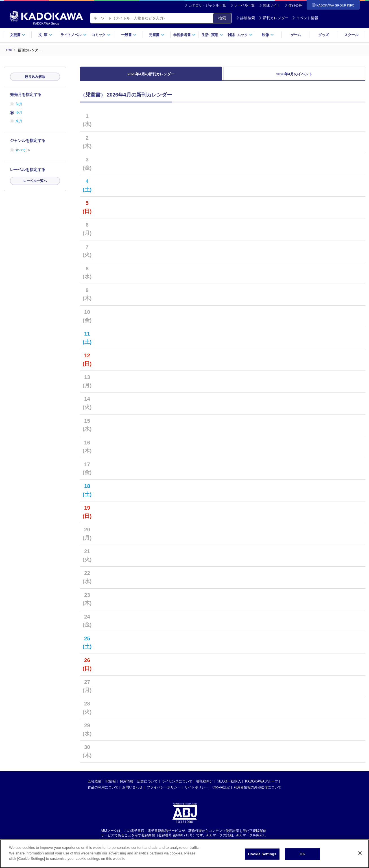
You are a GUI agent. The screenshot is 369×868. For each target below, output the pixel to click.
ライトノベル (73, 35)
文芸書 (18, 35)
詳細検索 (246, 18)
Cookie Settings (262, 854)
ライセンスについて (177, 784)
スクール (351, 35)
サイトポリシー (196, 790)
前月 (19, 104)
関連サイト (272, 5)
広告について (147, 784)
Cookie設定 (221, 790)
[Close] (360, 853)
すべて (21, 150)
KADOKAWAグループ (261, 784)
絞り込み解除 (35, 77)
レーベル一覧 (244, 5)
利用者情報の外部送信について (257, 790)
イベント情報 (305, 18)
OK (302, 854)
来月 (19, 121)
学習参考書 (185, 35)
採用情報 (126, 784)
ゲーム (296, 35)
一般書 (129, 35)
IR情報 (111, 784)
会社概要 (95, 784)
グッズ (323, 35)
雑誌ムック (240, 35)
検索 (222, 18)
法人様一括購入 (229, 784)
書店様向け (205, 784)
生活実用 (212, 35)
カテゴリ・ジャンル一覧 (207, 5)
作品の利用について (103, 790)
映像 (268, 35)
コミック (101, 35)
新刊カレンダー (274, 18)
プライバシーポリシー (164, 790)
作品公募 (295, 5)
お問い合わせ (132, 790)
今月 (19, 113)
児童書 (157, 35)
